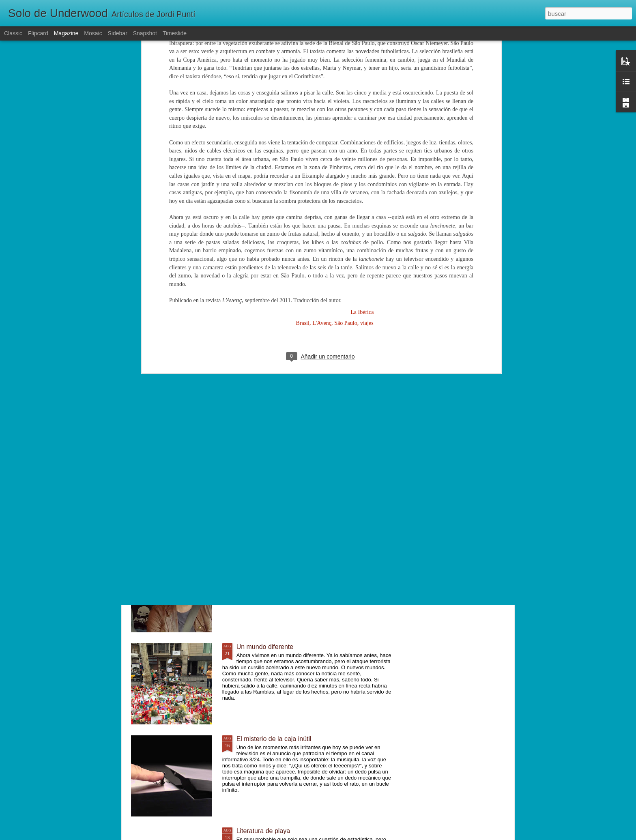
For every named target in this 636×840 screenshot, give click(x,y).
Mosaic (93, 33)
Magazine (66, 33)
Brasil (302, 183)
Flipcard (38, 33)
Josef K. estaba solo (266, 463)
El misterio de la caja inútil (274, 739)
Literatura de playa (263, 831)
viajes (367, 183)
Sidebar (118, 33)
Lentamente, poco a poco (273, 555)
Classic (13, 33)
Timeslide (175, 33)
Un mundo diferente (265, 647)
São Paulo (346, 183)
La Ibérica (362, 172)
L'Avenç (322, 183)
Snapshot (145, 33)
